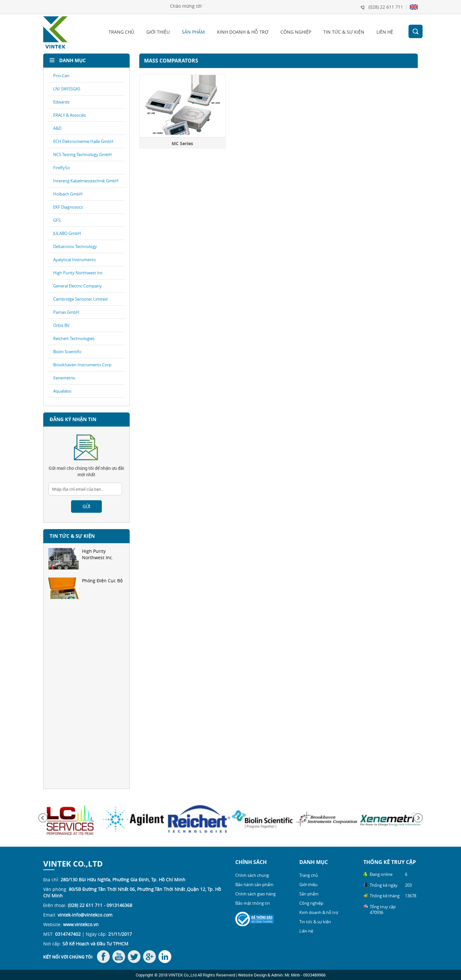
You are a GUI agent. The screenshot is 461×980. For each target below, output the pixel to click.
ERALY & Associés (69, 115)
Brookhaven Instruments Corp (82, 365)
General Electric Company (77, 286)
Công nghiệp (296, 32)
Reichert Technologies (74, 338)
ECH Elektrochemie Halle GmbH (83, 141)
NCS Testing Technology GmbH (82, 154)
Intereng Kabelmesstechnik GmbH (86, 181)
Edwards (61, 102)
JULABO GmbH (67, 233)
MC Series (183, 143)
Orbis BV (61, 325)
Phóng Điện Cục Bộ (85, 588)
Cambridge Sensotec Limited (80, 299)
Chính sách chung (252, 875)
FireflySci (62, 168)
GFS (57, 220)
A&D (57, 128)
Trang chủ (121, 32)
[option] (86, 563)
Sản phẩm (193, 32)
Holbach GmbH (68, 194)
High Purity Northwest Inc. (81, 559)
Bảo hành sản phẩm (254, 884)
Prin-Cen (61, 76)
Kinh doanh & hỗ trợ (243, 32)
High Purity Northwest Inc (78, 273)
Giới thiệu (158, 32)
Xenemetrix (64, 378)
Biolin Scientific (67, 352)
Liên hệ (385, 32)
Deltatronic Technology (75, 246)
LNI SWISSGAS (67, 89)
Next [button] (418, 818)
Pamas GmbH (66, 312)
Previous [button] (43, 818)
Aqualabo (62, 391)
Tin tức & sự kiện (344, 32)
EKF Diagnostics (68, 207)
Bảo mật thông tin (253, 903)
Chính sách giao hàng (255, 894)
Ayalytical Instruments (74, 260)
